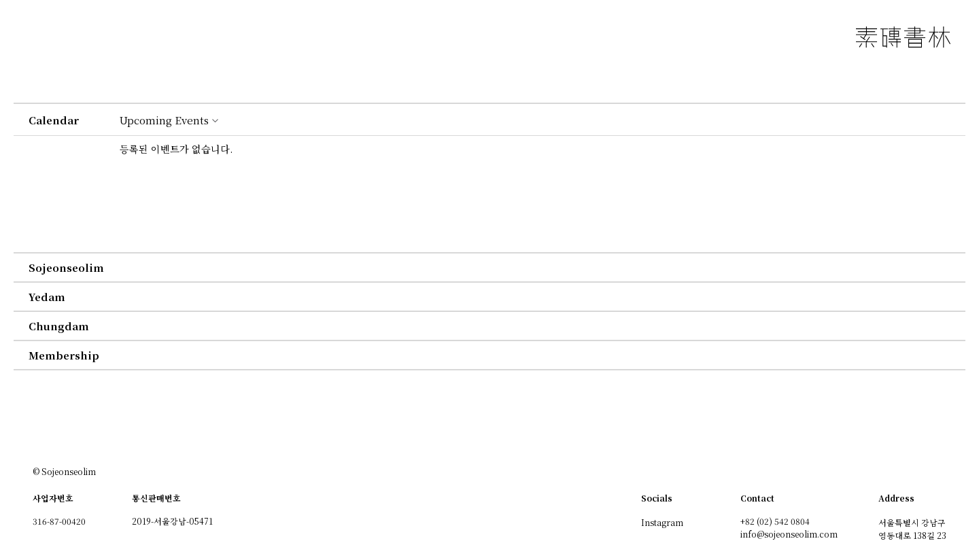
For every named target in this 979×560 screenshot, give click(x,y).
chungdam (59, 326)
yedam (47, 297)
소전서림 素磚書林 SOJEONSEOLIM (903, 37)
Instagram (662, 522)
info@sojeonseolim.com (789, 534)
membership (64, 355)
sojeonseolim (66, 267)
